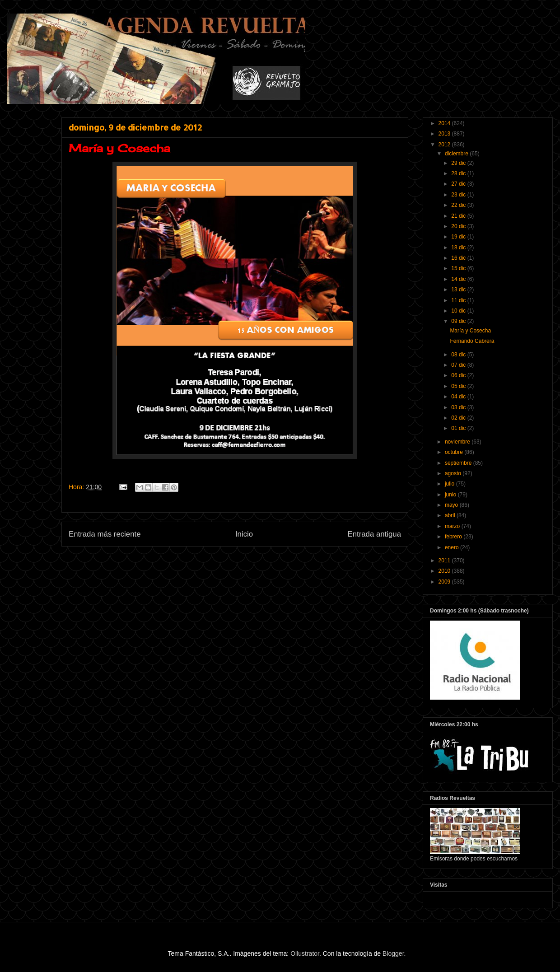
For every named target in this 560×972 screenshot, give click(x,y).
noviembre (458, 442)
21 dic (459, 216)
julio (450, 484)
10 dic (459, 311)
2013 (445, 134)
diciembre (457, 154)
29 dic (459, 163)
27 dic (459, 184)
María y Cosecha (470, 331)
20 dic (459, 226)
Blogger (393, 953)
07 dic (459, 365)
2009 (445, 582)
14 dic (459, 279)
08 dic (459, 355)
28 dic (459, 173)
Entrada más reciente (105, 534)
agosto (454, 473)
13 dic (459, 290)
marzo (453, 526)
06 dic (459, 375)
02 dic (459, 418)
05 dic (459, 386)
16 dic (459, 258)
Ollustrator (305, 953)
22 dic (459, 205)
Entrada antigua (375, 534)
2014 (445, 123)
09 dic (459, 321)
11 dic (459, 300)
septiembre (459, 463)
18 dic (459, 248)
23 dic (459, 195)
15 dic (459, 268)
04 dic (459, 397)
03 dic (459, 407)
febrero (454, 537)
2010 (445, 571)
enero (453, 547)
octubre (455, 452)
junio (451, 495)
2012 (445, 145)
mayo (452, 505)
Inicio (244, 534)
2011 (445, 561)
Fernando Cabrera (472, 341)
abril (451, 515)
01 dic (459, 428)
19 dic (459, 237)
